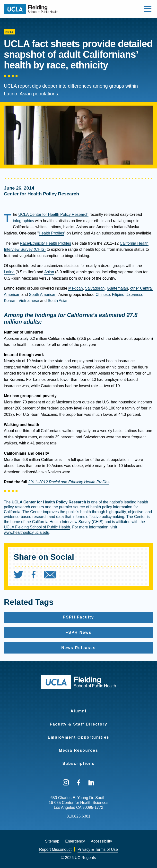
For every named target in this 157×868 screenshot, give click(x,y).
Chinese (103, 295)
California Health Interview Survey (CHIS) (68, 522)
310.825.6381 (78, 816)
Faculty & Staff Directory (79, 724)
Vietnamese (29, 301)
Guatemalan (117, 288)
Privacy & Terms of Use (98, 849)
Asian (49, 272)
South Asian (58, 301)
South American (43, 295)
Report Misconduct (55, 849)
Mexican (76, 288)
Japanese (135, 295)
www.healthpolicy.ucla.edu (26, 532)
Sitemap (52, 841)
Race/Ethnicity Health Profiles (46, 243)
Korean (10, 301)
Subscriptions (79, 764)
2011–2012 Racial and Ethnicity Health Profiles (69, 482)
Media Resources (78, 750)
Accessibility (101, 841)
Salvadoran (95, 288)
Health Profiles (52, 233)
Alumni (78, 711)
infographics (23, 221)
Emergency (75, 841)
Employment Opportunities (78, 737)
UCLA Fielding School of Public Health (37, 527)
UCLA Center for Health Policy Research (53, 214)
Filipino (118, 295)
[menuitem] (22, 576)
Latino (9, 272)
